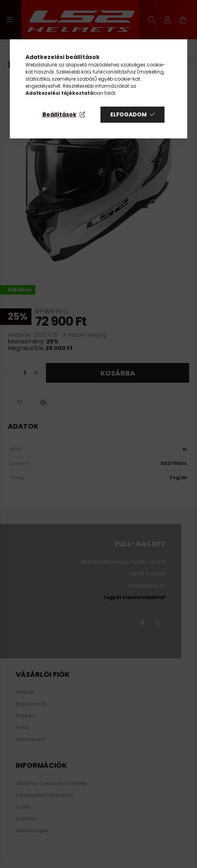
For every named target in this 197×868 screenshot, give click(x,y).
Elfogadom (129, 114)
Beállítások (59, 114)
